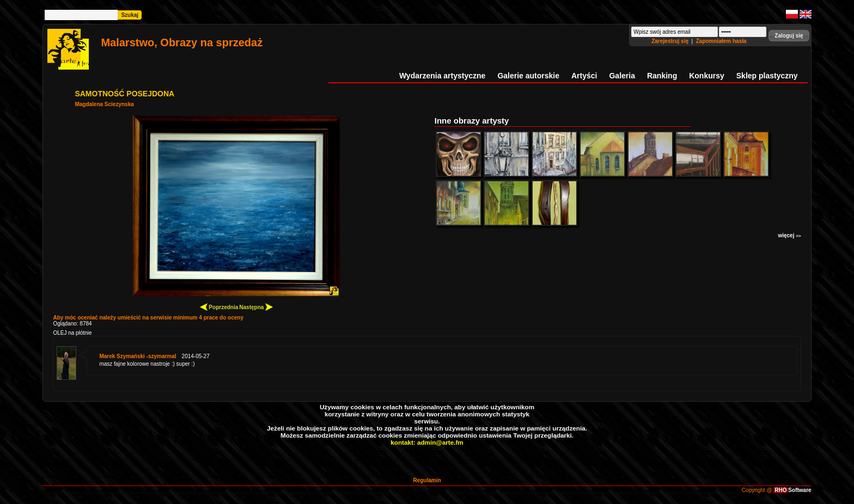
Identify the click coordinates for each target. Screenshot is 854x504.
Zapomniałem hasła (721, 41)
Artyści (584, 76)
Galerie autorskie (528, 76)
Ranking (662, 76)
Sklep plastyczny (767, 76)
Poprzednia (219, 307)
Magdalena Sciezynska (104, 104)
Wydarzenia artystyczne (442, 76)
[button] (789, 36)
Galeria (622, 76)
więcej (789, 235)
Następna (256, 307)
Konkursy (707, 76)
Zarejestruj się (671, 41)
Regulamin (427, 480)
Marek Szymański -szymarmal (138, 356)
